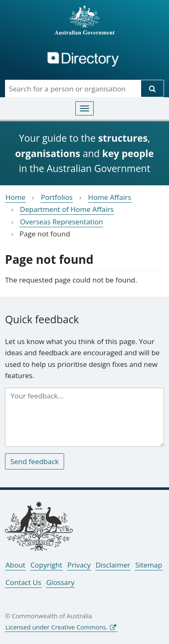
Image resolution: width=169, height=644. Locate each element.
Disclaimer (113, 565)
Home (15, 197)
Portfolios (57, 197)
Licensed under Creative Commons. (57, 627)
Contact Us (23, 582)
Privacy (79, 565)
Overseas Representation (61, 222)
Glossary (60, 582)
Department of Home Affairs (67, 209)
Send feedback (35, 461)
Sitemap (149, 565)
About (15, 565)
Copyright (46, 565)
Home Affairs (110, 197)
